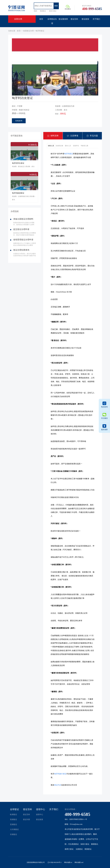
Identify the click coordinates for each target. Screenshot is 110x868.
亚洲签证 (14, 824)
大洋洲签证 (14, 829)
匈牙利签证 (40, 31)
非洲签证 (14, 834)
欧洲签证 (14, 815)
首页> (19, 31)
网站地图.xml (79, 862)
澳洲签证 (94, 844)
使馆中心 (41, 809)
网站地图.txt (68, 862)
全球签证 (15, 809)
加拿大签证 (53, 11)
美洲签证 (14, 820)
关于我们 (54, 809)
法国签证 (79, 849)
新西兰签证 (69, 849)
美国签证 (43, 11)
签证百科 (28, 809)
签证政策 (40, 820)
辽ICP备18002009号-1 (55, 862)
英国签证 (88, 849)
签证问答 (27, 820)
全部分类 (18, 19)
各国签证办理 (29, 31)
